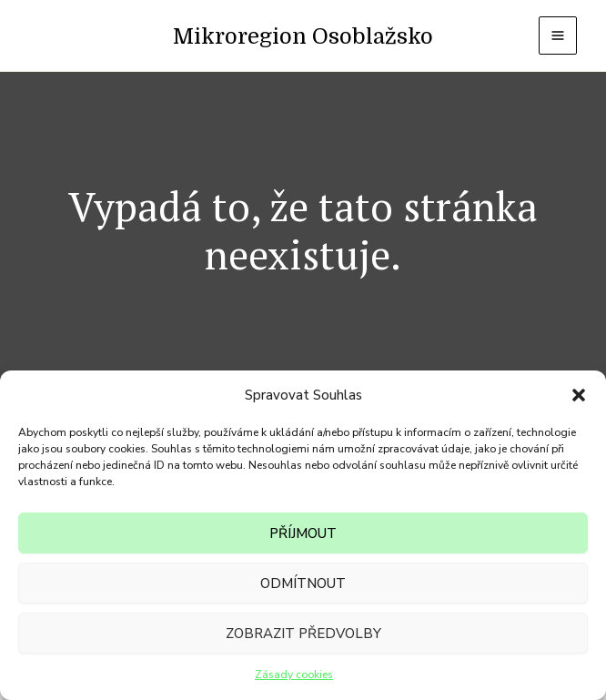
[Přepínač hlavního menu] (558, 36)
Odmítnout (303, 583)
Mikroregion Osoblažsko (303, 36)
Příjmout (303, 533)
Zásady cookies (294, 675)
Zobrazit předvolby (303, 634)
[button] (579, 395)
